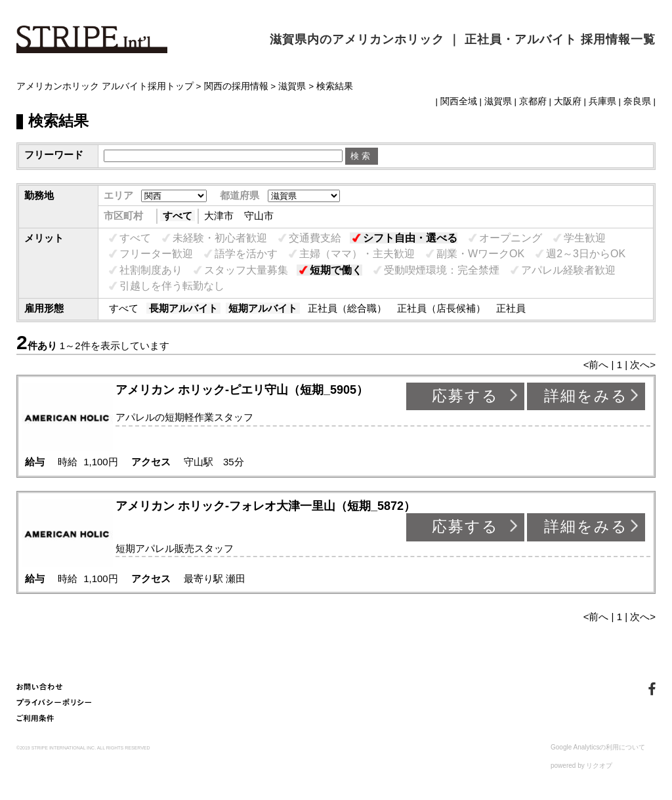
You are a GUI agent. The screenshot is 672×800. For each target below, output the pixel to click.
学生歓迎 (585, 238)
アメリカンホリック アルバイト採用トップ (105, 86)
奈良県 (637, 101)
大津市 (219, 216)
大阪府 (568, 101)
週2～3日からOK (586, 254)
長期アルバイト (183, 308)
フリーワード (54, 155)
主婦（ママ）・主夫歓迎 (357, 254)
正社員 (511, 308)
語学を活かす (246, 254)
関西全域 (459, 101)
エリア (118, 195)
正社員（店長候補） (441, 308)
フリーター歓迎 (156, 254)
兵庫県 (602, 101)
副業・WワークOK (480, 254)
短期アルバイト (263, 308)
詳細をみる (586, 396)
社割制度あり (151, 270)
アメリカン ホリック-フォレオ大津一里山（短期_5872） (265, 506)
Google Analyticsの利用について (598, 747)
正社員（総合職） (347, 308)
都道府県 (240, 195)
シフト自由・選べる (410, 238)
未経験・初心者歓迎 (220, 238)
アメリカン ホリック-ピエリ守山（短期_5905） (242, 390)
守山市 (259, 216)
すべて (178, 216)
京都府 (533, 101)
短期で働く (336, 270)
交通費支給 (315, 238)
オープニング (511, 238)
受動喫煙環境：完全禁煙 (442, 270)
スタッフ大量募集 (246, 270)
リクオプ (599, 766)
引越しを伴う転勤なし (172, 286)
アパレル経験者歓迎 (568, 270)
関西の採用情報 (236, 86)
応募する (465, 396)
